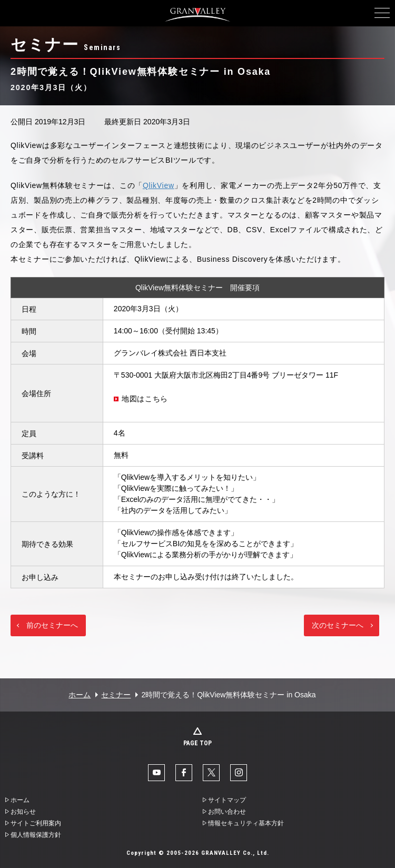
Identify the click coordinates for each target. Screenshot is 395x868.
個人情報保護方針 (36, 835)
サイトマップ (227, 800)
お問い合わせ (227, 812)
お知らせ (23, 812)
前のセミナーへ (52, 625)
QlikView (159, 185)
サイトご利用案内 (36, 823)
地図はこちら (145, 399)
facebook (184, 773)
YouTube (156, 773)
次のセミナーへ (338, 625)
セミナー (116, 695)
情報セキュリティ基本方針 (246, 823)
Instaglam (239, 773)
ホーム (80, 695)
